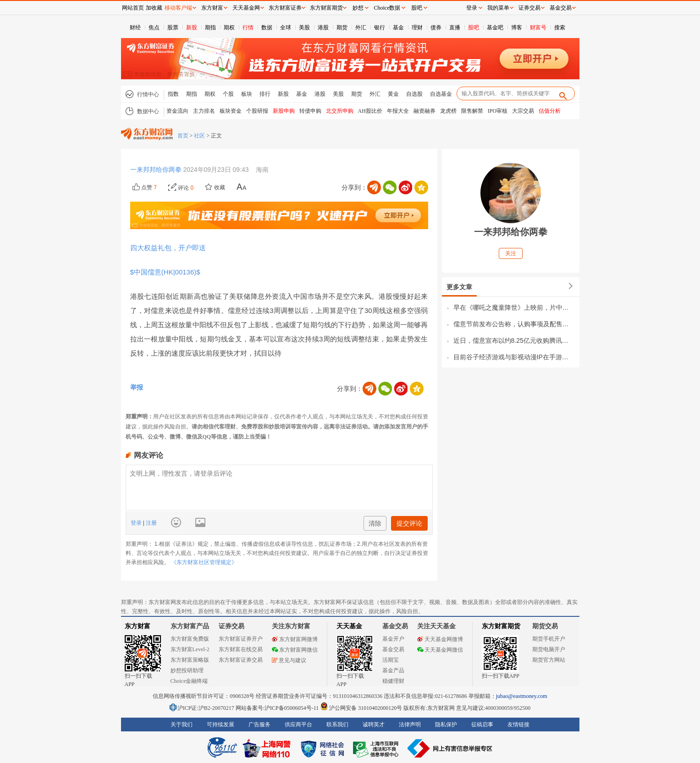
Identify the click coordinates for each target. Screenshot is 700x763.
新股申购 (284, 111)
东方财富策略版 (190, 660)
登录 (137, 523)
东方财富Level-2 (190, 649)
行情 (248, 27)
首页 (183, 136)
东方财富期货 (501, 626)
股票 (173, 27)
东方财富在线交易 (241, 649)
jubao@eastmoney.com (522, 696)
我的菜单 (498, 8)
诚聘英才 (374, 725)
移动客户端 (178, 8)
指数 (173, 94)
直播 (455, 27)
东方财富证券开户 (241, 639)
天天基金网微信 (440, 650)
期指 (210, 27)
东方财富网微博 (295, 639)
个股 (228, 94)
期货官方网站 (549, 660)
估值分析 (550, 111)
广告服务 (259, 725)
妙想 (358, 8)
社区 (199, 136)
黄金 (393, 94)
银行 (380, 27)
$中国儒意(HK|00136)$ (167, 272)
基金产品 (393, 670)
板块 (247, 94)
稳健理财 (393, 681)
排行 (265, 94)
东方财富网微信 (295, 650)
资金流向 (177, 111)
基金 (398, 27)
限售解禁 (472, 111)
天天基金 (349, 626)
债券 (436, 27)
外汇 (361, 27)
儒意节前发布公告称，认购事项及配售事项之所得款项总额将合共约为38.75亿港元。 (514, 324)
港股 (323, 27)
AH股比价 (370, 111)
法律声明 (410, 725)
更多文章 (459, 287)
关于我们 (182, 725)
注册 (151, 523)
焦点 (154, 27)
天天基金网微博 (440, 639)
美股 (304, 27)
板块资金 (231, 111)
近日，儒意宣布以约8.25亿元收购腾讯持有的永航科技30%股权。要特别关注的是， (514, 340)
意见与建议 (289, 660)
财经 (135, 27)
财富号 (538, 27)
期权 (229, 27)
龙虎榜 (448, 111)
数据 (267, 27)
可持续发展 (220, 725)
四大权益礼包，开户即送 (168, 248)
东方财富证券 (285, 8)
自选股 (414, 94)
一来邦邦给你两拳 (157, 170)
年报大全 (398, 111)
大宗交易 (523, 111)
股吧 (474, 27)
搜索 (560, 27)
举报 (137, 387)
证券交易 (529, 8)
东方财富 (138, 626)
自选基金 (441, 94)
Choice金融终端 (189, 681)
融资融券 (424, 111)
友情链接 (518, 725)
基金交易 (393, 649)
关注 (511, 253)
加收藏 (154, 8)
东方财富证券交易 (241, 660)
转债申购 (310, 111)
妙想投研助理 (187, 670)
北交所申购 (340, 111)
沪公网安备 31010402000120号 (361, 708)
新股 (192, 27)
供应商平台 (298, 725)
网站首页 (133, 8)
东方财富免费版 (190, 639)
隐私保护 (446, 725)
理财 (417, 27)
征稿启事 (482, 725)
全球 (286, 27)
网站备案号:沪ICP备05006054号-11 (278, 708)
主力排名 (204, 111)
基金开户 (393, 639)
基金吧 (495, 27)
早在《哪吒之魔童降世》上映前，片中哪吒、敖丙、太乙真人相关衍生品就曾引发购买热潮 (514, 307)
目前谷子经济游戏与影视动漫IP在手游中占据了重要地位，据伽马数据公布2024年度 (514, 357)
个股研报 (257, 111)
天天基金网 (246, 8)
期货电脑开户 (549, 649)
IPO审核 (498, 111)
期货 (342, 27)
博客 (517, 27)
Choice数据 (387, 8)
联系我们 (337, 725)
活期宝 (391, 660)
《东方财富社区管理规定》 (204, 562)
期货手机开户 (549, 639)
